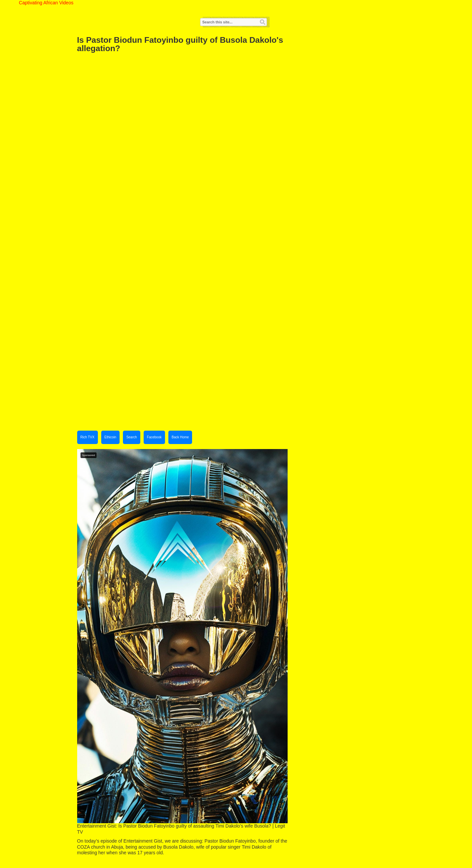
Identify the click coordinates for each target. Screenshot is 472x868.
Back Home (180, 437)
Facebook (154, 437)
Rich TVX (88, 437)
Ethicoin (111, 437)
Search (132, 437)
